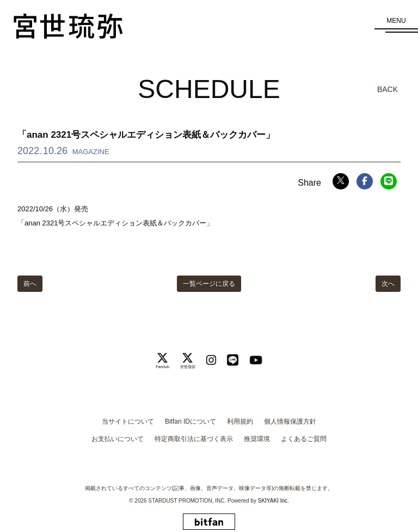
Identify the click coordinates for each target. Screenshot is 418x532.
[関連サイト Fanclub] (162, 360)
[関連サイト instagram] (211, 360)
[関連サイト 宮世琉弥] (188, 360)
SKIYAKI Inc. (273, 501)
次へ (388, 284)
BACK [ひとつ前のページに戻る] (388, 89)
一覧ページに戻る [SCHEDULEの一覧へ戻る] (209, 284)
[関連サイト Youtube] (256, 360)
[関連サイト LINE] (233, 360)
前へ (30, 284)
